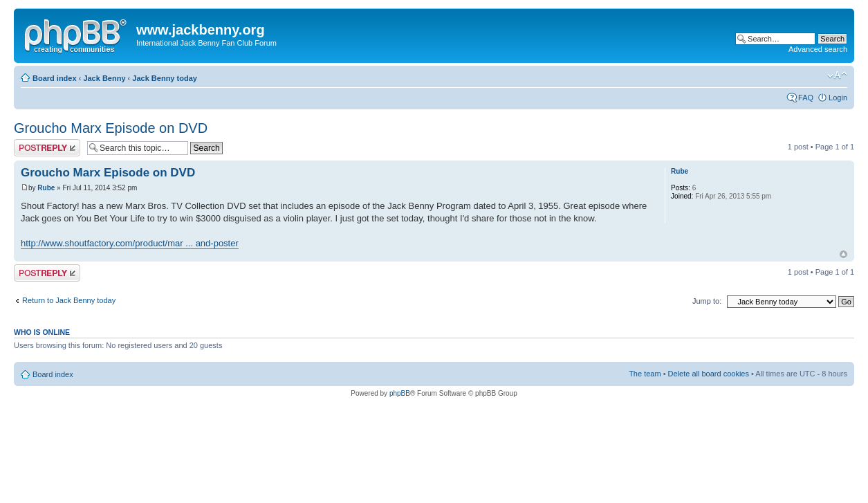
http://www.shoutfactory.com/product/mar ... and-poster (130, 243)
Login (838, 98)
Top (843, 254)
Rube (46, 188)
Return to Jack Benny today (69, 300)
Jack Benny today (165, 78)
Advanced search (818, 49)
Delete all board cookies (709, 374)
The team (645, 374)
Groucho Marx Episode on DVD (111, 128)
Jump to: (707, 301)
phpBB (400, 393)
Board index (55, 78)
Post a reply (47, 148)
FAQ (806, 98)
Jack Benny (104, 78)
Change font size (837, 75)
